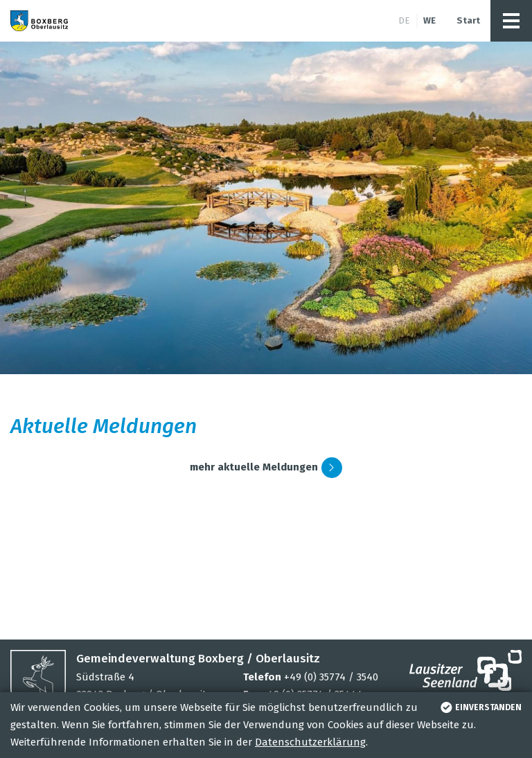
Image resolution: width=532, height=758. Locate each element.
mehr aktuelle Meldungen (266, 468)
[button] (511, 21)
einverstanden (480, 707)
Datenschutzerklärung (310, 742)
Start (468, 20)
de (404, 20)
